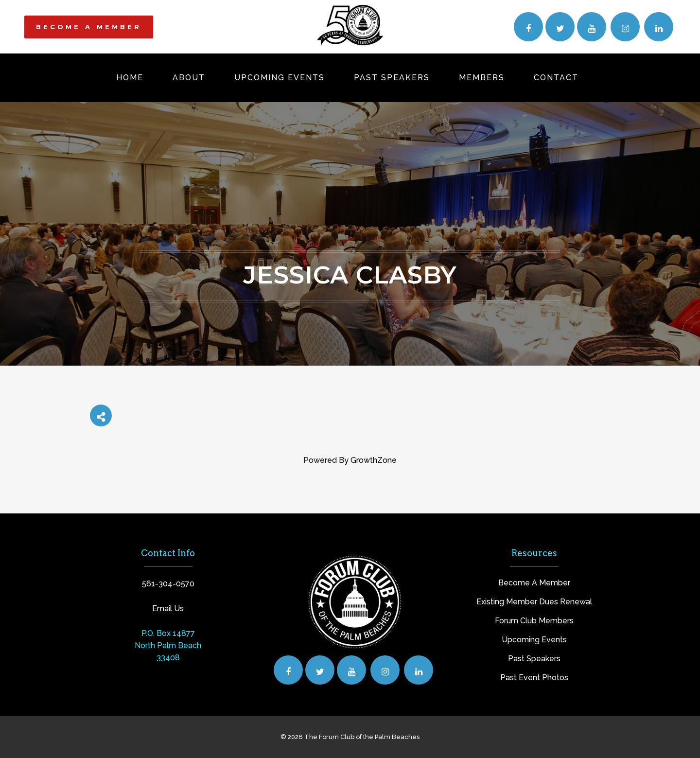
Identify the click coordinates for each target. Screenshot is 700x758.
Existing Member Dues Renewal (534, 602)
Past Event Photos (534, 678)
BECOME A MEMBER (89, 27)
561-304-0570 (168, 584)
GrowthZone (374, 460)
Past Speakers (534, 659)
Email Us (168, 608)
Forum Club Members (534, 621)
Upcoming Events (534, 640)
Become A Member (534, 583)
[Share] (101, 415)
